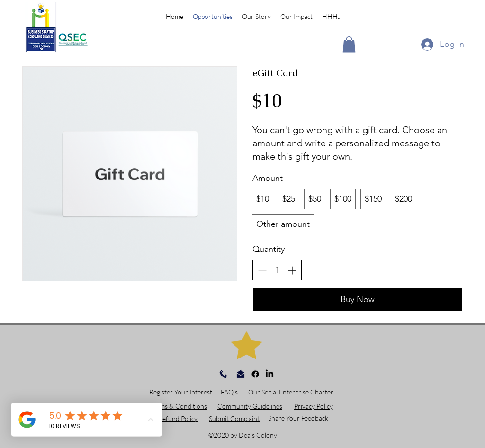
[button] (349, 44)
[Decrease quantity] (262, 270)
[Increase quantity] (292, 270)
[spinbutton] (277, 270)
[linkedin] (269, 374)
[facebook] (255, 374)
